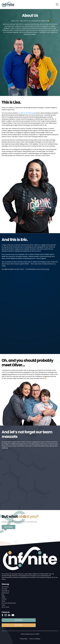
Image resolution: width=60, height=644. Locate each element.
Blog (3, 595)
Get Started (5, 587)
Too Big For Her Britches (26, 113)
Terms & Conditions (35, 639)
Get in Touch (5, 607)
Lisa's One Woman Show (9, 603)
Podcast (4, 599)
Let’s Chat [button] (8, 527)
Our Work (4, 589)
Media (3, 597)
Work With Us (5, 591)
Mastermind (5, 593)
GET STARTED (19, 625)
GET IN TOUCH (19, 620)
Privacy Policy (24, 639)
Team (3, 605)
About (3, 601)
